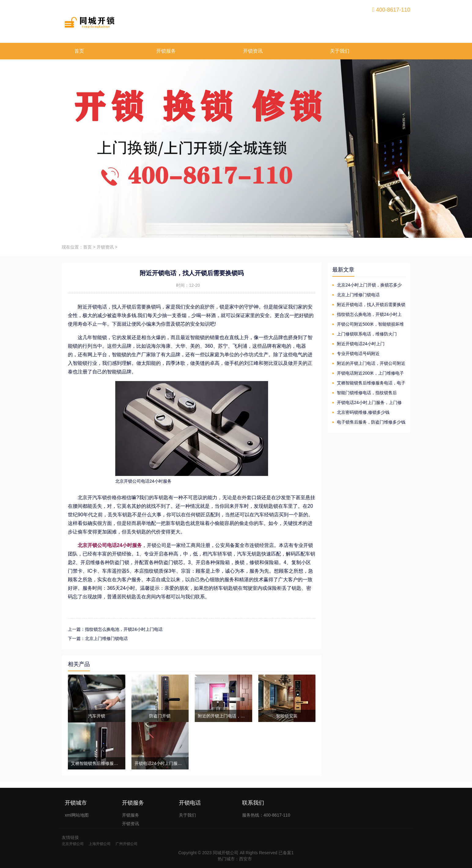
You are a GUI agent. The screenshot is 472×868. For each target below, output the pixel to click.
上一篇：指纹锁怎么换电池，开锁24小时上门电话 (115, 629)
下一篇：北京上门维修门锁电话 (98, 638)
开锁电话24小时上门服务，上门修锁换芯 (367, 403)
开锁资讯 (253, 51)
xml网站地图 (77, 815)
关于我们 (340, 51)
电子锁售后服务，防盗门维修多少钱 (371, 422)
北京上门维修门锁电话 (358, 295)
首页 (79, 51)
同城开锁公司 (226, 853)
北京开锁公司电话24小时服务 (110, 545)
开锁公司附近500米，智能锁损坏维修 (368, 325)
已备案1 (286, 853)
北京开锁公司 (73, 844)
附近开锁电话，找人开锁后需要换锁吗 (369, 305)
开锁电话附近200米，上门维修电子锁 (368, 374)
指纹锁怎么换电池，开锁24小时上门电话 (367, 315)
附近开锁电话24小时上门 (361, 344)
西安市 (245, 859)
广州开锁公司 (127, 844)
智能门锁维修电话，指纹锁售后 (367, 393)
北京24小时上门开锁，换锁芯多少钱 (367, 285)
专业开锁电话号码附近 (358, 354)
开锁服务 (166, 51)
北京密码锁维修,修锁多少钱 (363, 412)
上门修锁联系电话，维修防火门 (367, 334)
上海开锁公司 (100, 844)
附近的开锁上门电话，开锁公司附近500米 (369, 364)
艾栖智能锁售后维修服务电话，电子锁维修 (369, 383)
